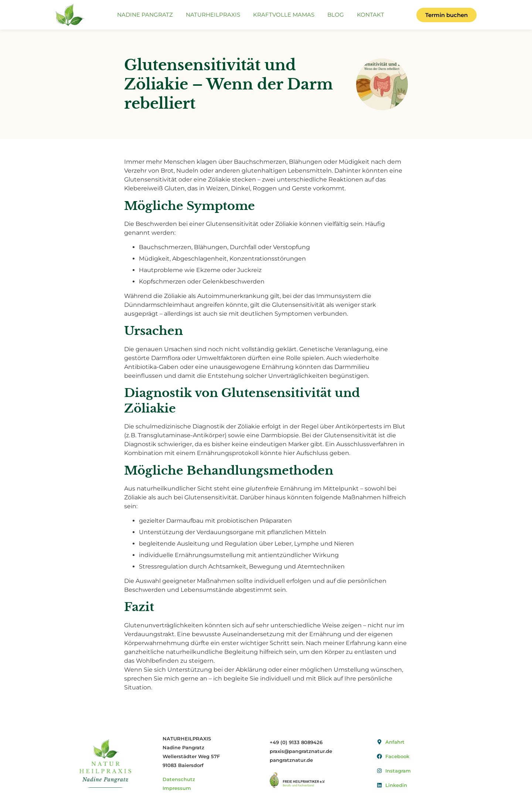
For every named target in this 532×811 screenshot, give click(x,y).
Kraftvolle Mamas (284, 15)
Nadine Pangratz (145, 15)
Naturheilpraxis (213, 15)
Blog (336, 15)
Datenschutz (179, 779)
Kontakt (371, 15)
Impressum (177, 788)
